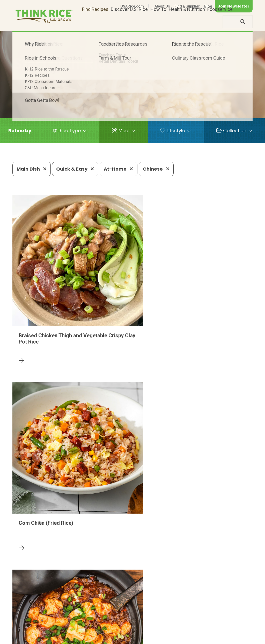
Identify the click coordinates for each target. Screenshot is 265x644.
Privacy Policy (184, 632)
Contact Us (155, 632)
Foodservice (220, 22)
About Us (162, 6)
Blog (208, 6)
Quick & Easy (75, 169)
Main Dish (32, 169)
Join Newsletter (234, 6)
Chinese (156, 169)
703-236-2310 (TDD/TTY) (184, 616)
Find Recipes (95, 22)
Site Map (212, 632)
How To (158, 22)
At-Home (119, 169)
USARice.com (132, 6)
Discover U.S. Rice (129, 22)
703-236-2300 (76, 616)
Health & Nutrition (187, 22)
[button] (20, 131)
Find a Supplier (187, 6)
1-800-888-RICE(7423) (125, 616)
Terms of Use (238, 632)
